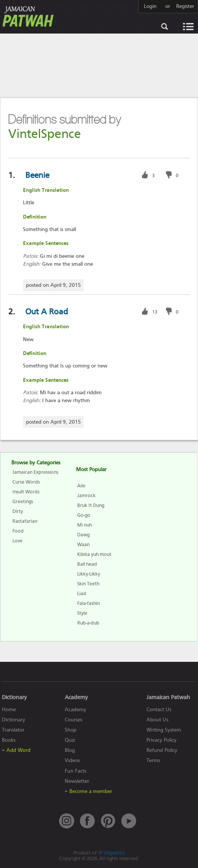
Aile (81, 486)
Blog (70, 750)
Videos (72, 760)
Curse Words (26, 482)
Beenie (37, 175)
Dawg (83, 535)
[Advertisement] (99, 65)
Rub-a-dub (88, 623)
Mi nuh (85, 525)
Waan (83, 544)
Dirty (18, 511)
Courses (73, 720)
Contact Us (159, 710)
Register (185, 6)
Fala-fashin (88, 603)
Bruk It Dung (91, 505)
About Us (157, 720)
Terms (153, 760)
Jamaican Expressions (35, 472)
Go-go (84, 515)
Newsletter (77, 781)
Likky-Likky (89, 574)
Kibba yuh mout (94, 554)
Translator (13, 730)
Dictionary (14, 720)
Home (9, 710)
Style (82, 613)
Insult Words (26, 492)
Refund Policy (162, 750)
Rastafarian (25, 521)
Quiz (70, 740)
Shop (71, 730)
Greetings (23, 501)
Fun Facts (75, 771)
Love (18, 541)
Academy (75, 710)
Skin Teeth (88, 584)
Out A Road (47, 312)
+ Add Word (16, 750)
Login (150, 6)
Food (18, 531)
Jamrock (86, 495)
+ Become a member (88, 791)
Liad (82, 593)
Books (9, 740)
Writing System (164, 730)
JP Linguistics (111, 853)
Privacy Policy (161, 740)
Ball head (87, 564)
